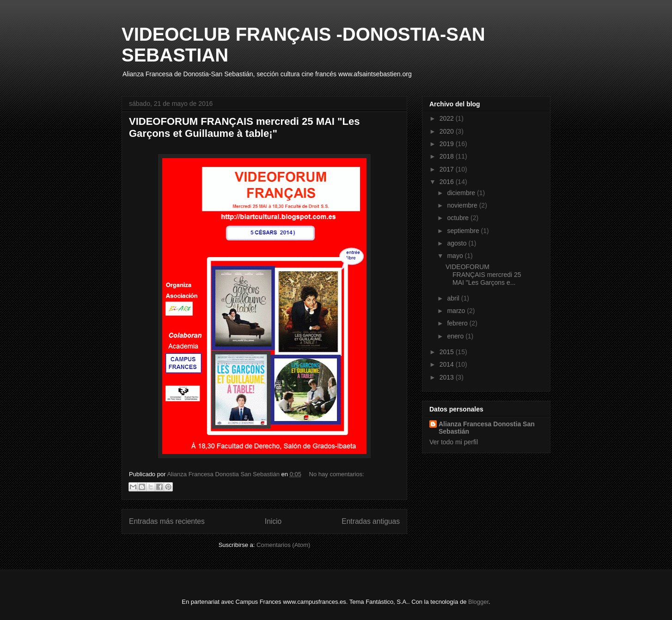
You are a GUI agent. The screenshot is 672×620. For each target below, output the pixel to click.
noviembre (463, 205)
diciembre (462, 193)
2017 (448, 169)
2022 (448, 118)
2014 (448, 364)
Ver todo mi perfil (454, 442)
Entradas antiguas (371, 521)
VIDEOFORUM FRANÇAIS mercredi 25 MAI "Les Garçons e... (483, 275)
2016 (448, 182)
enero (456, 336)
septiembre (464, 231)
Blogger (478, 602)
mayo (456, 256)
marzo (457, 311)
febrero (458, 323)
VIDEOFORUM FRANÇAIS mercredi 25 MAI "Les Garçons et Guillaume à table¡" (244, 127)
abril (454, 298)
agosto (458, 243)
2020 (448, 131)
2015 (448, 352)
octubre (459, 218)
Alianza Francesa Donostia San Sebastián (487, 428)
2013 (448, 377)
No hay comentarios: (337, 474)
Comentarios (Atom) (283, 545)
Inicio (273, 521)
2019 (448, 144)
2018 (448, 156)
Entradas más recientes (167, 521)
